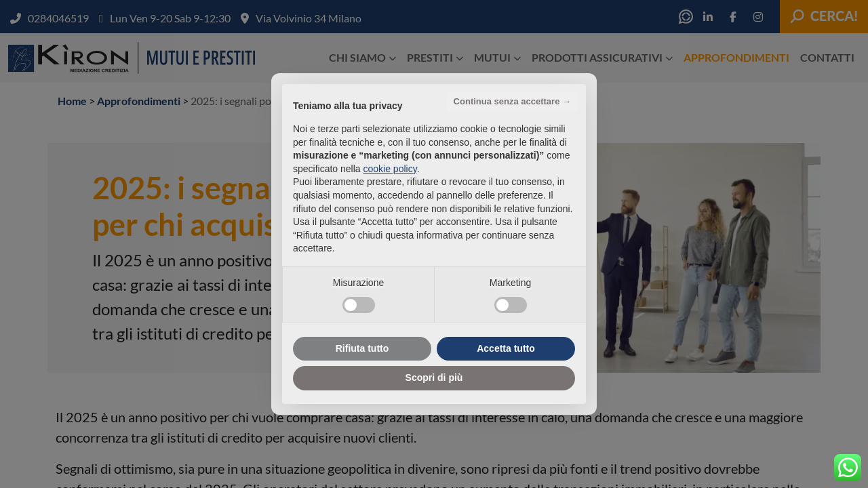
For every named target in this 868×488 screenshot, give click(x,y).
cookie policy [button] (390, 169)
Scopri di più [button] (434, 378)
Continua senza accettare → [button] (512, 101)
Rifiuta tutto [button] (362, 348)
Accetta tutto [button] (506, 348)
